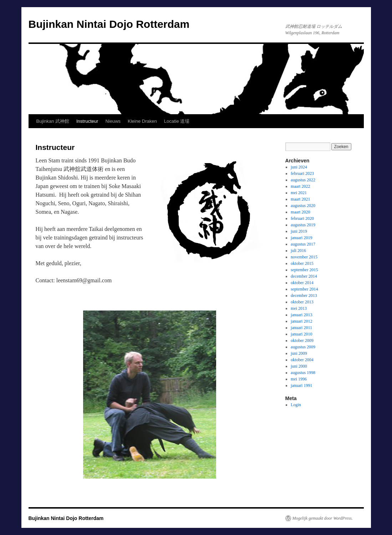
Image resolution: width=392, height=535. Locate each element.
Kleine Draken (142, 121)
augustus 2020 (303, 206)
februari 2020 (302, 218)
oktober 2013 (302, 302)
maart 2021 (300, 199)
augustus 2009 (303, 347)
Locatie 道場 (177, 121)
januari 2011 (301, 328)
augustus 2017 (303, 244)
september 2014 (304, 289)
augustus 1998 (303, 373)
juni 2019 (299, 231)
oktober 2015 (302, 263)
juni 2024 (299, 167)
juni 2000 (299, 366)
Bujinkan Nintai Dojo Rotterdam (109, 24)
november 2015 (304, 257)
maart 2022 (300, 186)
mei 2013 (299, 308)
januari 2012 (301, 321)
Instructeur (87, 121)
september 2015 (304, 270)
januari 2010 (301, 334)
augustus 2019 (303, 225)
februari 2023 (302, 173)
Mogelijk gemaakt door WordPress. (323, 518)
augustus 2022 (303, 180)
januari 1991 (301, 385)
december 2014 (304, 276)
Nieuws (113, 121)
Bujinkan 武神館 (53, 121)
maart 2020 (300, 212)
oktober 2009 (302, 340)
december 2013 (304, 296)
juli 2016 (298, 251)
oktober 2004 (302, 360)
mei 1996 (299, 379)
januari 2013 (301, 315)
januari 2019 (301, 238)
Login (296, 405)
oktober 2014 (302, 283)
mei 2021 (299, 193)
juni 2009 (299, 353)
